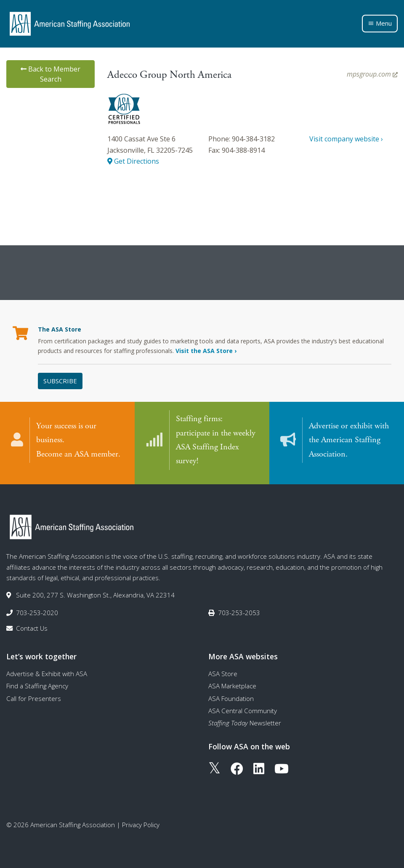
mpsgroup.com (372, 74)
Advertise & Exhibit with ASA (47, 671)
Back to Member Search (50, 74)
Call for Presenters (34, 695)
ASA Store (223, 671)
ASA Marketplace (232, 683)
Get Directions (133, 161)
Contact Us (32, 625)
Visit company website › (346, 139)
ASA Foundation (231, 695)
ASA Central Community (243, 708)
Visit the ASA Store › (206, 351)
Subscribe (60, 381)
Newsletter (245, 720)
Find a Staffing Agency (37, 683)
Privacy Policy (141, 822)
